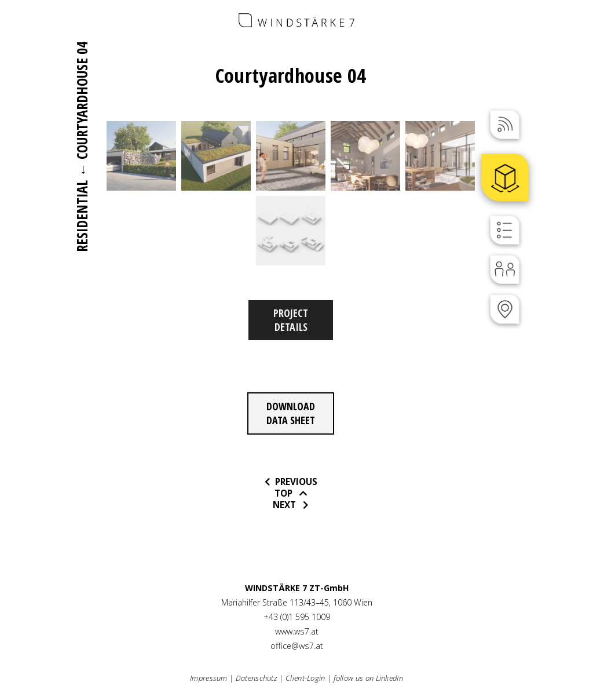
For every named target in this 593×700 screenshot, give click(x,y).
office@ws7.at (297, 646)
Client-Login (305, 678)
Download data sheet (291, 413)
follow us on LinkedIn (368, 678)
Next (287, 505)
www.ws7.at (297, 631)
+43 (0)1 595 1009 (297, 617)
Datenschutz (257, 678)
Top (286, 493)
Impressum (209, 678)
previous (295, 482)
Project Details (291, 320)
